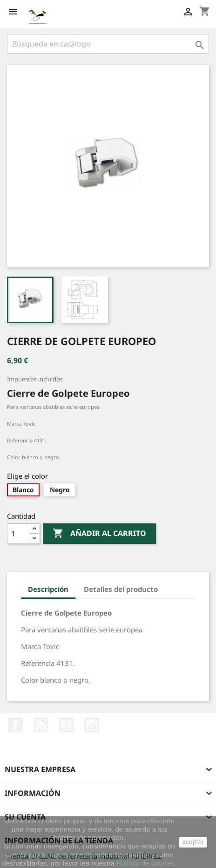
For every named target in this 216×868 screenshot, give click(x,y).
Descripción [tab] (48, 589)
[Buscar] (108, 44)
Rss (41, 725)
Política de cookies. (146, 863)
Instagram (92, 725)
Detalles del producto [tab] (121, 589)
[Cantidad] (18, 534)
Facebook (15, 725)
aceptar (193, 842)
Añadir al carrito (99, 534)
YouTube (67, 725)
